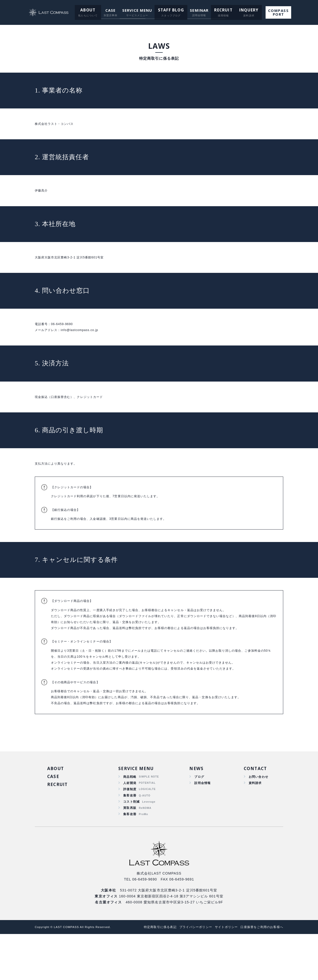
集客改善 (130, 837)
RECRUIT (221, 10)
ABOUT (89, 10)
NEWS (195, 807)
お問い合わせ (257, 816)
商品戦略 (130, 816)
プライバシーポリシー (188, 973)
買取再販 (130, 851)
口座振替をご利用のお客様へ (260, 973)
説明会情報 (201, 823)
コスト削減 (132, 844)
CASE (111, 10)
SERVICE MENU (138, 10)
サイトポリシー (221, 973)
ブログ (198, 816)
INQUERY (244, 10)
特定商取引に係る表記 (149, 973)
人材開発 (130, 823)
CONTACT (254, 807)
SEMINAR (198, 10)
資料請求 (253, 823)
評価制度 (130, 830)
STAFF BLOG (171, 10)
